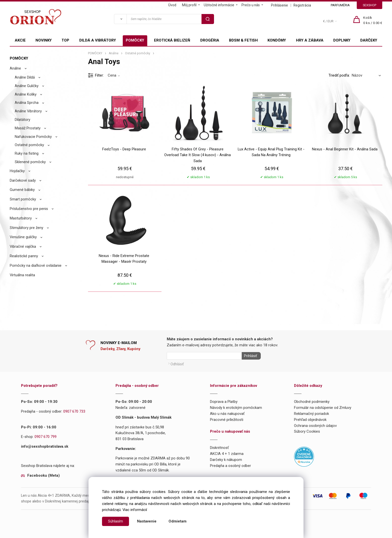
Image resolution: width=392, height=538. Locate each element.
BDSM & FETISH (243, 40)
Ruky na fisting (27, 153)
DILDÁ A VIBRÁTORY (98, 40)
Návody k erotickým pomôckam (236, 407)
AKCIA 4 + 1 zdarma (227, 453)
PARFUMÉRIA (340, 5)
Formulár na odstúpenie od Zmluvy (323, 407)
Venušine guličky (23, 237)
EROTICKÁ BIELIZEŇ (172, 40)
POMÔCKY (135, 40)
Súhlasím (115, 521)
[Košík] (373, 21)
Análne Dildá (25, 77)
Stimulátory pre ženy (26, 228)
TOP (65, 40)
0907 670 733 (74, 410)
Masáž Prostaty (28, 128)
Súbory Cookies (307, 430)
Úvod (172, 5)
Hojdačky (17, 171)
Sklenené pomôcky (30, 162)
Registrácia (302, 5)
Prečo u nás (251, 5)
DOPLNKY (342, 40)
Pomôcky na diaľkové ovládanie (36, 265)
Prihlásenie (279, 5)
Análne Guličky (27, 86)
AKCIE (20, 40)
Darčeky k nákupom (226, 458)
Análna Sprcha (27, 103)
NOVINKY (44, 40)
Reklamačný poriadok (311, 413)
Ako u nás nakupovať (227, 413)
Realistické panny (24, 256)
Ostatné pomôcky (29, 145)
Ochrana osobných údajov (315, 424)
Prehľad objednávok (310, 418)
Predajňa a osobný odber (230, 464)
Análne (15, 68)
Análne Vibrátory (28, 111)
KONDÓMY (277, 40)
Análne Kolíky (26, 94)
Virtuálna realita (22, 275)
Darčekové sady (23, 180)
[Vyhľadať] (120, 19)
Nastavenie (147, 521)
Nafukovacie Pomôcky (33, 137)
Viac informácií (135, 510)
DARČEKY (369, 40)
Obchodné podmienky (312, 401)
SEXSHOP (369, 5)
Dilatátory (22, 120)
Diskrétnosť (219, 447)
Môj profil (189, 5)
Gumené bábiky (22, 190)
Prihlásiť (249, 356)
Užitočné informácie (219, 5)
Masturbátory (21, 218)
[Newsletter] (204, 356)
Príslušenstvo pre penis (29, 209)
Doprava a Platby (224, 401)
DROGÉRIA (210, 40)
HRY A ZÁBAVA (310, 40)
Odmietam (177, 521)
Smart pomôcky (23, 199)
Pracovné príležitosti (227, 418)
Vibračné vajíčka (23, 246)
